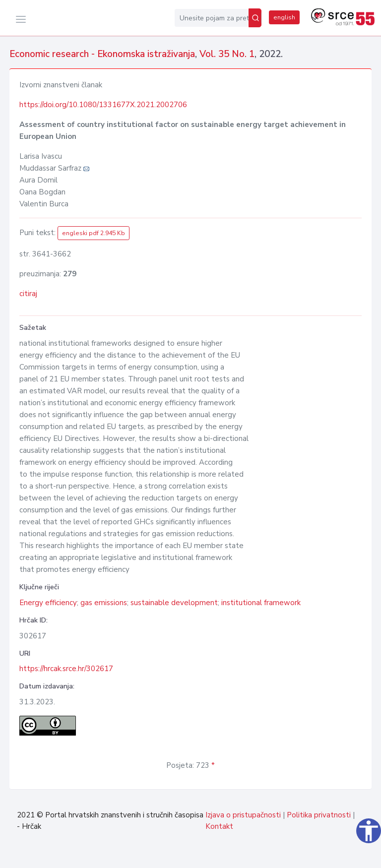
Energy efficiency (48, 603)
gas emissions (104, 603)
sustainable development (174, 603)
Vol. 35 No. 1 (227, 54)
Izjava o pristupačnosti (243, 815)
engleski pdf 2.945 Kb (94, 233)
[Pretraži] (255, 18)
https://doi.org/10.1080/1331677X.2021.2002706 (103, 105)
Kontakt (219, 826)
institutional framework (261, 603)
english (284, 17)
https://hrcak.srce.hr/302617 (66, 669)
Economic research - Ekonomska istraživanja (102, 54)
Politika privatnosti (319, 815)
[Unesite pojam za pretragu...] (212, 18)
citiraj (28, 294)
